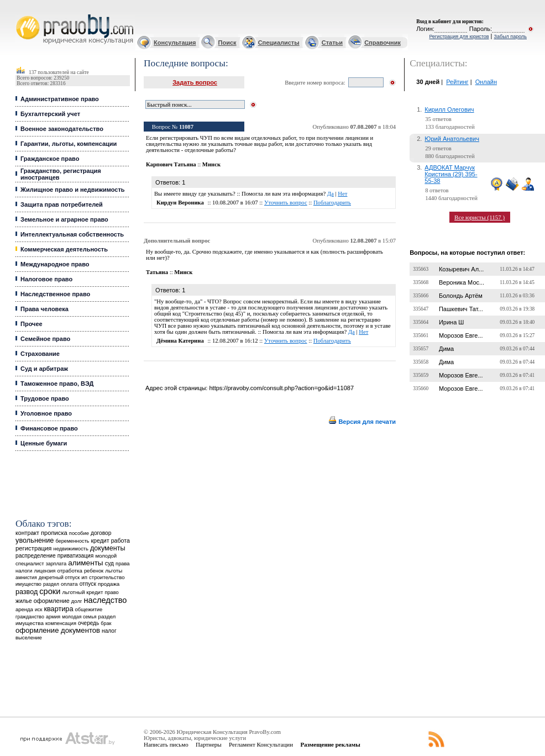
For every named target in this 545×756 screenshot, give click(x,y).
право (111, 592)
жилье (24, 601)
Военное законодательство (62, 129)
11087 (186, 127)
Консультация (175, 43)
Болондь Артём (461, 296)
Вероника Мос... (462, 282)
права (122, 564)
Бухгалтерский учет (50, 114)
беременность (72, 541)
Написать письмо (166, 744)
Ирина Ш (452, 322)
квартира (58, 609)
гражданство (30, 617)
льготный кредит (82, 592)
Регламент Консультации (261, 744)
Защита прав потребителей (62, 204)
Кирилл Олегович (449, 109)
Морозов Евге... (461, 335)
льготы (114, 571)
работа (120, 540)
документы (108, 548)
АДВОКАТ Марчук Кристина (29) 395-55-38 (451, 174)
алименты (85, 563)
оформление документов (58, 630)
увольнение (35, 540)
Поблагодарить (332, 203)
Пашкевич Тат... (461, 309)
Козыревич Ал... (461, 269)
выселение (29, 637)
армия (53, 617)
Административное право (60, 99)
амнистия (26, 577)
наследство (106, 600)
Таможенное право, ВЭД (57, 384)
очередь (88, 623)
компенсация (61, 623)
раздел (51, 584)
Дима (446, 349)
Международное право (55, 264)
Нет (342, 194)
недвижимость (71, 548)
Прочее (32, 324)
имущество (28, 584)
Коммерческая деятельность (64, 249)
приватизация (76, 556)
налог (109, 631)
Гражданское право (50, 159)
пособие (79, 533)
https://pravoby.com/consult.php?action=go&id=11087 (281, 388)
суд (109, 563)
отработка (69, 571)
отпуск (88, 584)
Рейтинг (457, 82)
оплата (69, 584)
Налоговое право (46, 279)
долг (77, 601)
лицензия (44, 571)
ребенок (94, 571)
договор (101, 533)
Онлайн (486, 82)
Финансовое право (49, 428)
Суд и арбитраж (44, 369)
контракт (27, 533)
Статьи (332, 43)
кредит (100, 540)
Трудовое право (45, 398)
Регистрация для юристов (459, 36)
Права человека (44, 309)
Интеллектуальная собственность (72, 234)
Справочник (382, 43)
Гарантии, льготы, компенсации (69, 144)
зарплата (56, 564)
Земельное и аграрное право (64, 219)
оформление (52, 601)
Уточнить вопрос (286, 203)
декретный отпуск (59, 577)
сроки (50, 591)
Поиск (227, 43)
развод (27, 592)
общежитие (89, 609)
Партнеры (209, 744)
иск (38, 610)
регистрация (33, 548)
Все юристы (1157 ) (480, 217)
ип (84, 577)
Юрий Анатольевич (452, 139)
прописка (54, 533)
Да (331, 194)
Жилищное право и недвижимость (73, 190)
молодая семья (79, 617)
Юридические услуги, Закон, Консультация (21, 15)
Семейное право (45, 339)
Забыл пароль (510, 36)
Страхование (40, 354)
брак (106, 623)
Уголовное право (46, 413)
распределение (36, 556)
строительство (107, 577)
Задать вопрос (195, 82)
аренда (24, 609)
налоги (24, 571)
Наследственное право (55, 294)
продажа (109, 584)
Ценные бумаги (44, 443)
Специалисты (279, 43)
